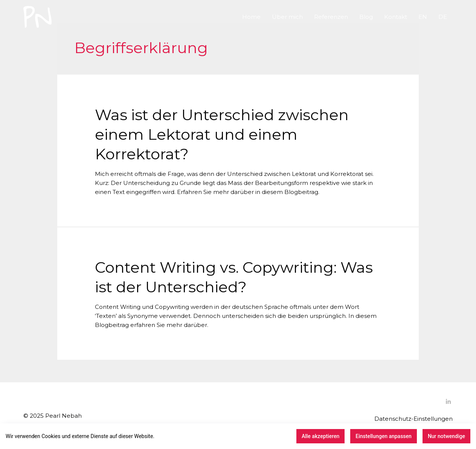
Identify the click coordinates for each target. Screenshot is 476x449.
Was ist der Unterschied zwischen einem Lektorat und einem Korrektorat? (222, 134)
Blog (366, 17)
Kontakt (396, 17)
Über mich (287, 17)
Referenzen (331, 17)
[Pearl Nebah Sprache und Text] (37, 16)
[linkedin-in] (449, 402)
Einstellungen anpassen (384, 436)
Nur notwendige (446, 436)
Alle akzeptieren (320, 436)
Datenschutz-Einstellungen (413, 419)
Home (251, 17)
